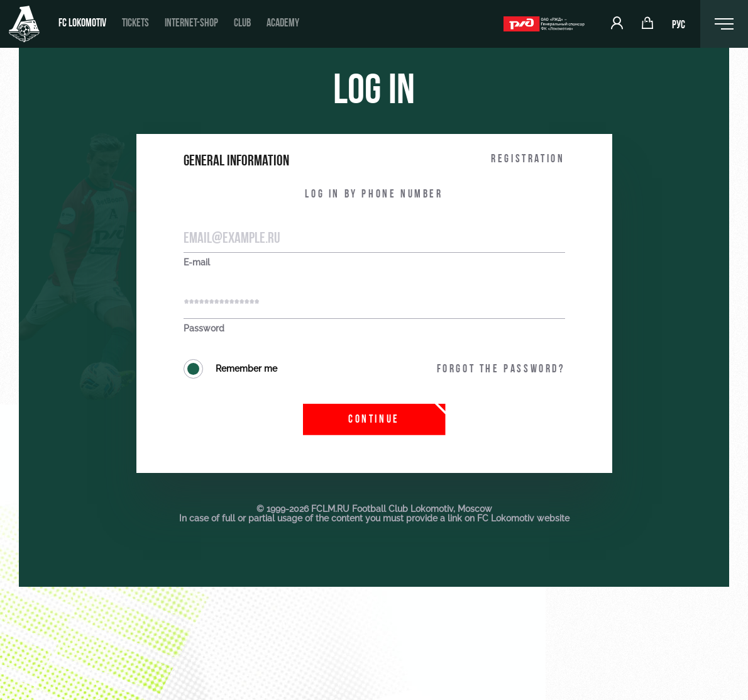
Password (204, 329)
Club (242, 24)
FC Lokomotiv (82, 24)
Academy (283, 24)
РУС (679, 25)
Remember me (230, 369)
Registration (528, 159)
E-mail (197, 263)
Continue (374, 420)
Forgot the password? (501, 369)
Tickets (135, 24)
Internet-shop (191, 24)
